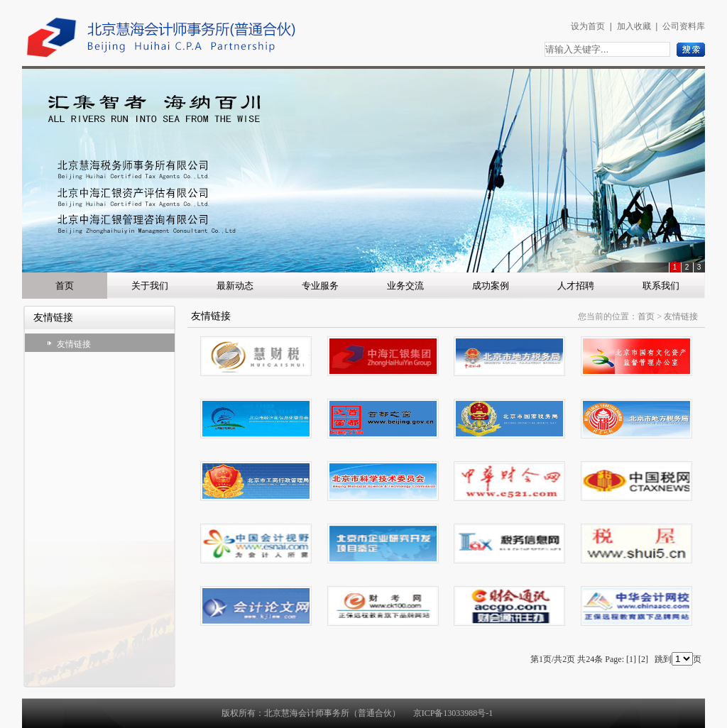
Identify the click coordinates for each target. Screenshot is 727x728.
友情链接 (74, 344)
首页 (65, 286)
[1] (631, 659)
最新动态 (235, 286)
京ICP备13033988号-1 (453, 713)
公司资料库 (684, 26)
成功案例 (491, 286)
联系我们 (661, 286)
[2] (643, 659)
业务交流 (405, 286)
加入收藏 (634, 26)
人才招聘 (576, 286)
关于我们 (150, 286)
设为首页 (588, 26)
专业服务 (320, 286)
